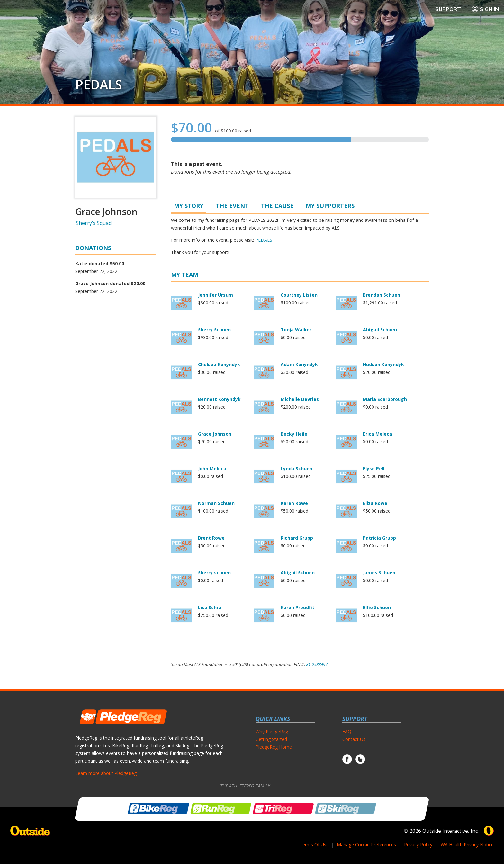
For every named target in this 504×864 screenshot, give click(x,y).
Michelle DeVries (300, 399)
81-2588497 (317, 664)
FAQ (347, 731)
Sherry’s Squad (94, 223)
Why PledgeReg (272, 731)
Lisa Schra (210, 607)
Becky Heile (294, 434)
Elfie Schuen (377, 607)
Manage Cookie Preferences (366, 845)
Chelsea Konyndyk (219, 364)
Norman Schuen (216, 503)
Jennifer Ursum (216, 295)
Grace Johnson (215, 434)
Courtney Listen (299, 295)
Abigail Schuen (380, 330)
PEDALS (99, 85)
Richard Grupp (297, 538)
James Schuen (379, 573)
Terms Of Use (314, 845)
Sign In (485, 9)
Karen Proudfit (297, 607)
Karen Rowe (294, 503)
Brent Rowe (211, 538)
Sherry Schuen (214, 330)
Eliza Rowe (375, 503)
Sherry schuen (214, 573)
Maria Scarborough (385, 399)
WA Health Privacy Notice (467, 845)
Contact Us (354, 739)
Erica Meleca (378, 434)
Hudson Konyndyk (383, 364)
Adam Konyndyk (299, 364)
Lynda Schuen (297, 468)
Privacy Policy (418, 845)
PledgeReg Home (274, 747)
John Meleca (212, 468)
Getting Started (271, 739)
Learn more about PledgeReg (106, 773)
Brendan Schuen (382, 295)
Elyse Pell (374, 468)
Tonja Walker (296, 330)
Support (448, 9)
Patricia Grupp (379, 538)
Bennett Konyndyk (219, 399)
